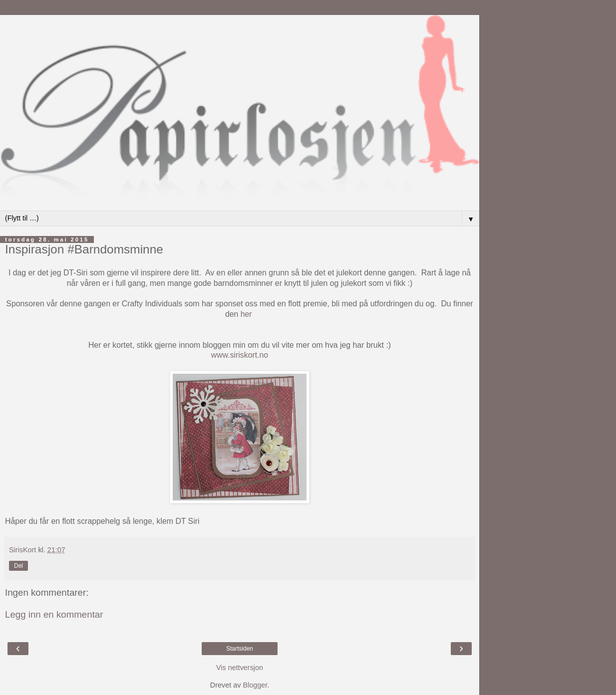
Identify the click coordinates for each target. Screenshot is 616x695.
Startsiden (240, 649)
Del (18, 566)
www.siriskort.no (240, 355)
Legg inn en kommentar (54, 614)
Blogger (255, 685)
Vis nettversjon (240, 668)
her (247, 314)
